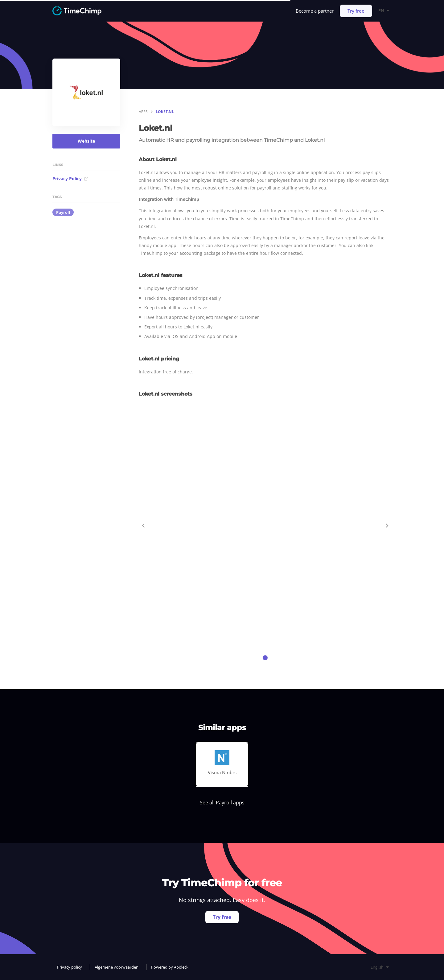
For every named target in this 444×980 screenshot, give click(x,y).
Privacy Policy (70, 179)
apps (143, 112)
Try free (356, 11)
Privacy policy (70, 967)
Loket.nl (165, 112)
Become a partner (315, 11)
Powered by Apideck (170, 967)
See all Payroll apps (222, 803)
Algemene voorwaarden (117, 967)
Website (86, 141)
